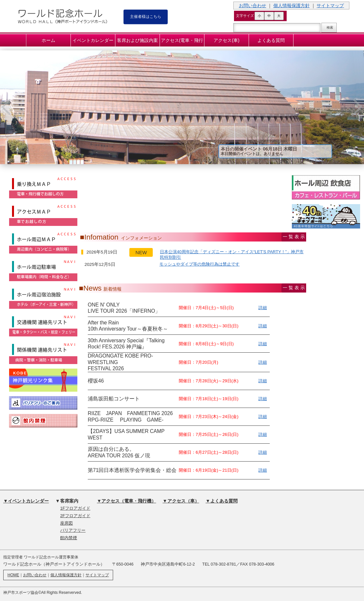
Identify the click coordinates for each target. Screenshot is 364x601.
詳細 (263, 308)
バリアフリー (73, 530)
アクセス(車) (226, 40)
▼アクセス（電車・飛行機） (126, 501)
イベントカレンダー (93, 40)
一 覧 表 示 (294, 237)
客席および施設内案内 (137, 42)
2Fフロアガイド (75, 516)
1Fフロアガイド (75, 508)
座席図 (66, 523)
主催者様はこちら (146, 16)
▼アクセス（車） (181, 501)
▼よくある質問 (222, 501)
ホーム (48, 40)
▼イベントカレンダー (26, 501)
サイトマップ (330, 6)
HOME (13, 575)
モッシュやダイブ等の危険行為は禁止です (199, 264)
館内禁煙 (69, 538)
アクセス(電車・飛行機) (182, 42)
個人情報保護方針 (292, 6)
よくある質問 (271, 40)
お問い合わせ (253, 6)
